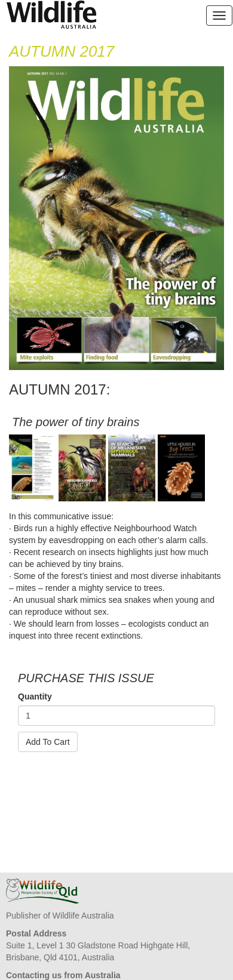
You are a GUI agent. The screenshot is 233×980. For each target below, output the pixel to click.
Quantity (35, 697)
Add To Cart (48, 742)
